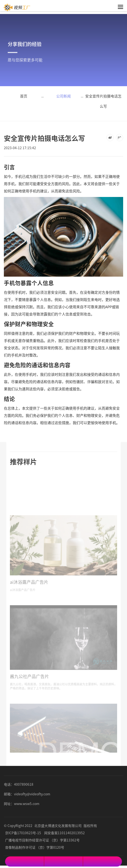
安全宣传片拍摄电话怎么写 (103, 101)
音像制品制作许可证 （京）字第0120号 (35, 847)
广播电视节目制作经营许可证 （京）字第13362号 (42, 840)
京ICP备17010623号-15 (23, 833)
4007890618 (24, 784)
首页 (24, 96)
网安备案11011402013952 (64, 833)
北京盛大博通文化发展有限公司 (58, 826)
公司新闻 (63, 96)
